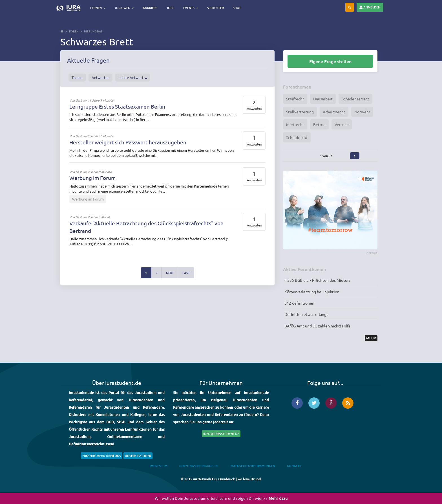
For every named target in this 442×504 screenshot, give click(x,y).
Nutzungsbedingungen (198, 466)
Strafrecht (295, 99)
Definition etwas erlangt (306, 314)
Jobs (171, 8)
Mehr (371, 338)
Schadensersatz (355, 99)
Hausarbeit (323, 99)
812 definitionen (299, 303)
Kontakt (294, 466)
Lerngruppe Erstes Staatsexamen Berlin (117, 106)
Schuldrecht (297, 137)
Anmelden (370, 7)
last (186, 273)
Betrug (319, 124)
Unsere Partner (138, 456)
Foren (74, 31)
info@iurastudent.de (221, 434)
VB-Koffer (216, 8)
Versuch (342, 124)
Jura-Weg (125, 8)
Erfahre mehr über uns (102, 456)
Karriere (151, 8)
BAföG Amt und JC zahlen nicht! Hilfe (318, 326)
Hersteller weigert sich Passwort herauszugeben (128, 142)
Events (191, 8)
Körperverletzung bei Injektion (312, 292)
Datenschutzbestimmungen (252, 466)
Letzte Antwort (133, 78)
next (170, 273)
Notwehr (362, 112)
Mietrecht (295, 124)
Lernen (98, 8)
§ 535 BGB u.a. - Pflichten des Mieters (317, 280)
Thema (77, 77)
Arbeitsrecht (334, 112)
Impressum (159, 466)
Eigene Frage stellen (330, 61)
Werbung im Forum (92, 178)
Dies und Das (93, 31)
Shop (238, 8)
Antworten (100, 77)
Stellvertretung (300, 112)
